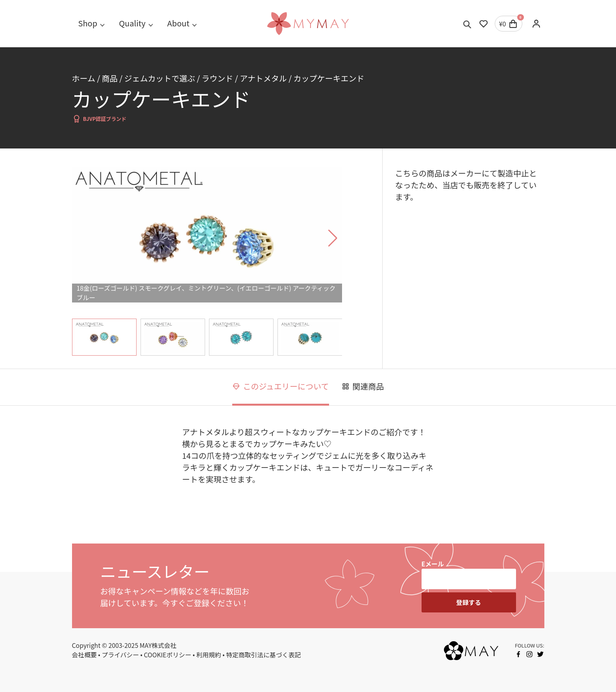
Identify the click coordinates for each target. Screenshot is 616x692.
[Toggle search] (467, 24)
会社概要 (84, 655)
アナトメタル (263, 78)
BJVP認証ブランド (99, 119)
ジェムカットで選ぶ (160, 78)
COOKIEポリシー (167, 655)
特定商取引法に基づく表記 (263, 655)
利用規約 (208, 655)
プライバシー (120, 655)
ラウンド (217, 78)
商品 (110, 78)
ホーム (84, 78)
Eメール (433, 564)
